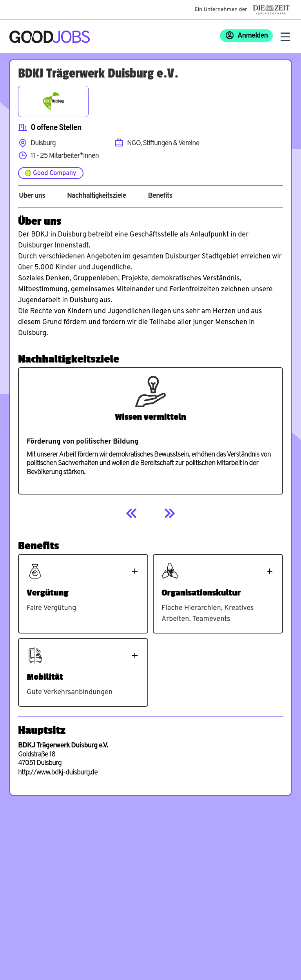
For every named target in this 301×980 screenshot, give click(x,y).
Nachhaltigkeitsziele (97, 196)
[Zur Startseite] (50, 37)
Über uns (32, 196)
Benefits (160, 196)
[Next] (169, 513)
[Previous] (132, 513)
